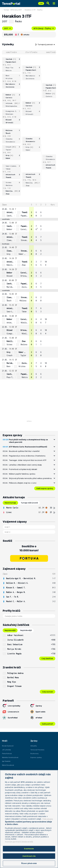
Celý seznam (48, 692)
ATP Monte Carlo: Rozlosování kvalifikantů (28, 447)
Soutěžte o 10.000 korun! (29, 548)
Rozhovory (34, 754)
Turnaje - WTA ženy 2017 (13, 10)
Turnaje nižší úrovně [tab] (29, 503)
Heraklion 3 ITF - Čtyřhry (34, 10)
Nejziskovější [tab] (10, 630)
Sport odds (38, 712)
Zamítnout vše (29, 856)
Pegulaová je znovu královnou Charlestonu (27, 456)
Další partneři (47, 724)
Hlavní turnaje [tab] (10, 503)
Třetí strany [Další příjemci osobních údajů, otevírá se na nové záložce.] (48, 819)
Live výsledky (11, 706)
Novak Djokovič (8, 746)
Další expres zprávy (45, 488)
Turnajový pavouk (45, 44)
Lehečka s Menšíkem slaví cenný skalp (25, 465)
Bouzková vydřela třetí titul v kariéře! (24, 451)
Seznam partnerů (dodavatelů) (19, 842)
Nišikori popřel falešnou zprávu (22, 474)
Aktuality (34, 746)
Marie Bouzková (8, 765)
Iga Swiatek (6, 761)
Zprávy (36, 706)
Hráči (5, 741)
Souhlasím (29, 849)
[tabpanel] (29, 510)
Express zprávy (36, 757)
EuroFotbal (10, 718)
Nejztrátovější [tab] (26, 630)
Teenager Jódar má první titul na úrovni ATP (28, 460)
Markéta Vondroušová (10, 757)
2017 (8, 28)
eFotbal (36, 718)
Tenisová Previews (37, 750)
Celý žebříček (47, 658)
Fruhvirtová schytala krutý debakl (23, 469)
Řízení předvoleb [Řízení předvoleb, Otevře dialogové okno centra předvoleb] (29, 863)
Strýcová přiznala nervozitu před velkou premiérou (30, 478)
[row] (29, 212)
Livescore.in (11, 712)
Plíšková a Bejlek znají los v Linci (23, 483)
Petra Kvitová (7, 754)
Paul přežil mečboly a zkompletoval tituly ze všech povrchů (28, 441)
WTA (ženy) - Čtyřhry (44, 28)
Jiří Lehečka (6, 750)
